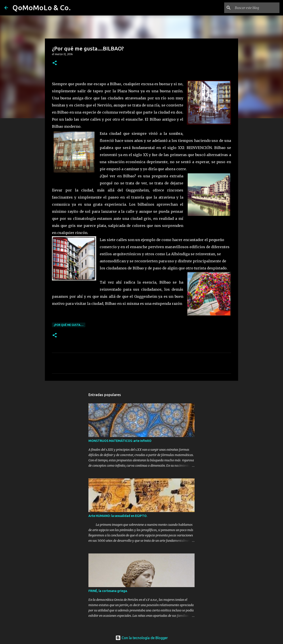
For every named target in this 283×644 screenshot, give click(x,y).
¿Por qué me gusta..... (69, 325)
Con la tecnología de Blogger (142, 638)
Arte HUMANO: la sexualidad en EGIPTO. (118, 516)
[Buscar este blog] (256, 8)
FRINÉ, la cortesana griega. (108, 591)
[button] (55, 63)
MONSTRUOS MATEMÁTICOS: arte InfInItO (120, 441)
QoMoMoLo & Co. (42, 8)
